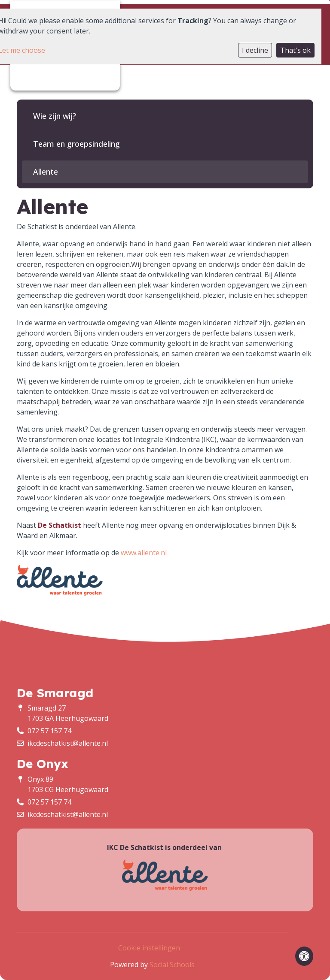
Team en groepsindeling (76, 144)
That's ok (295, 50)
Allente (46, 172)
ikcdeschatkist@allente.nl (68, 743)
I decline (255, 50)
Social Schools (172, 965)
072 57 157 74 (49, 731)
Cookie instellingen (149, 948)
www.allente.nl (144, 553)
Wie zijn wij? (55, 116)
